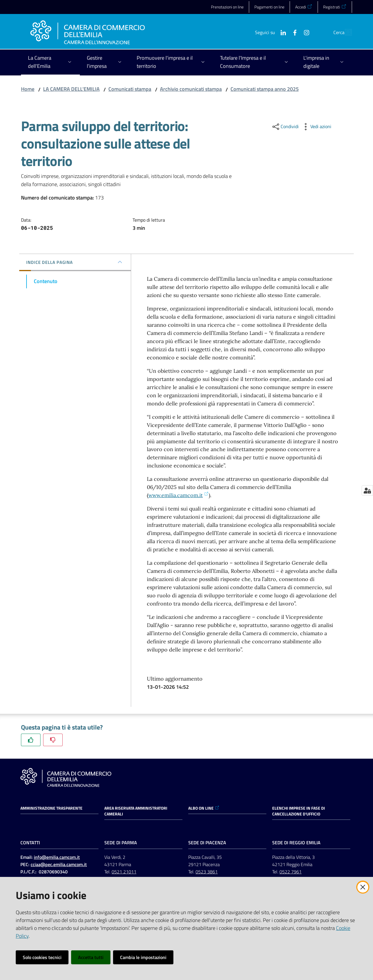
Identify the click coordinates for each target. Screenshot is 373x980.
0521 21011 (124, 872)
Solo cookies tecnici (42, 957)
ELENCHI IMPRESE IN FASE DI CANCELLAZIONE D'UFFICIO (299, 811)
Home (28, 89)
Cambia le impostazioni (143, 957)
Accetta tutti (91, 957)
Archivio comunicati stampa (191, 89)
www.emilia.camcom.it (178, 495)
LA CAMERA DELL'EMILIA (71, 89)
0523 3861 (207, 872)
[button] (345, 32)
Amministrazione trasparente (51, 808)
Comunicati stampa (130, 89)
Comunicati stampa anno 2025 (265, 89)
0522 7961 (291, 872)
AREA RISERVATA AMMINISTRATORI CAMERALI (136, 811)
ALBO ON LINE (204, 808)
